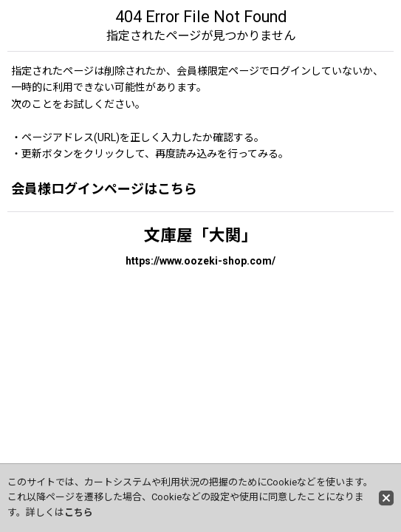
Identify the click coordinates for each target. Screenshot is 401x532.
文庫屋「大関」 (201, 235)
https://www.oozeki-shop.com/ (200, 261)
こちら (79, 512)
